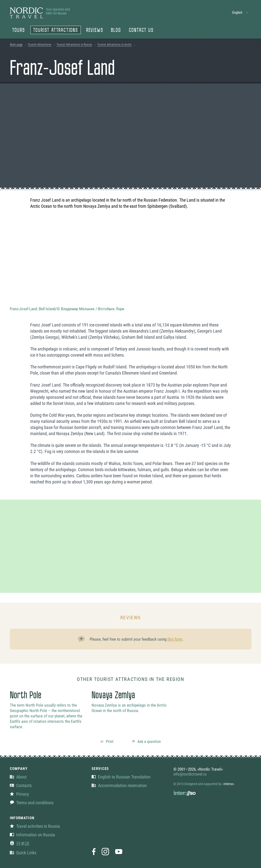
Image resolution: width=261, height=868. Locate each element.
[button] (240, 13)
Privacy (19, 794)
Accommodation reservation (119, 785)
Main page (16, 45)
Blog (116, 31)
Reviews (95, 31)
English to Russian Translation (121, 777)
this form (175, 639)
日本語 (20, 844)
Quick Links (23, 853)
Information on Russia (32, 835)
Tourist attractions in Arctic (114, 45)
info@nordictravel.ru (190, 774)
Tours (19, 31)
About (18, 777)
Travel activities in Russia (35, 826)
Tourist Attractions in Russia (74, 45)
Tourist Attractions (56, 31)
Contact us (141, 31)
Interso (228, 784)
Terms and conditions (32, 803)
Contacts (21, 785)
